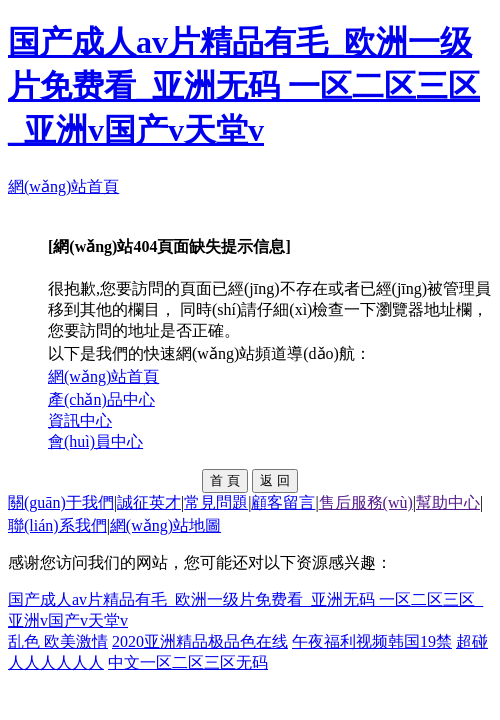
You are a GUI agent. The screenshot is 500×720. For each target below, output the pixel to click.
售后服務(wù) (366, 502)
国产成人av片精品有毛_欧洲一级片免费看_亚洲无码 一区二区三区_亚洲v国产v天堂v (244, 86)
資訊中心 (80, 420)
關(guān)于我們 (61, 502)
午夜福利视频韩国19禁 (372, 641)
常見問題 (216, 502)
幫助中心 (448, 502)
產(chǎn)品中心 (101, 399)
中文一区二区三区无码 (188, 662)
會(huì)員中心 (95, 441)
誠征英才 (149, 502)
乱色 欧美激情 (58, 641)
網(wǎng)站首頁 (63, 186)
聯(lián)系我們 (57, 525)
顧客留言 (283, 502)
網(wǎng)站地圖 (165, 525)
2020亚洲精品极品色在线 (200, 641)
